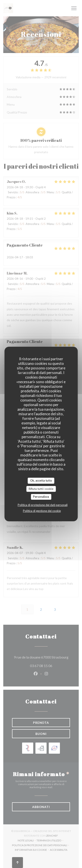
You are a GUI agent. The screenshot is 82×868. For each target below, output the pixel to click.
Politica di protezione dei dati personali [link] (43, 505)
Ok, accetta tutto (41, 480)
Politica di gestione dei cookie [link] (42, 511)
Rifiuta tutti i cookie (41, 489)
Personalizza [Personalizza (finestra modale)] (41, 497)
